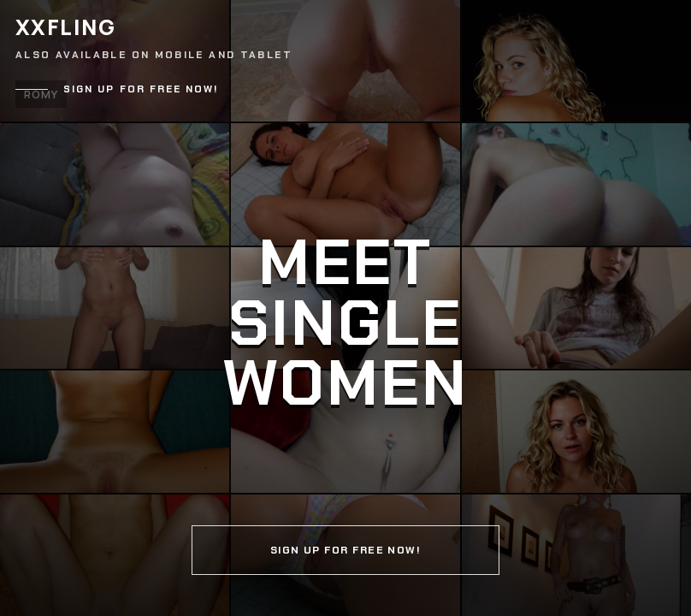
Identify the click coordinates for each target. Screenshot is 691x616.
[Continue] (345, 308)
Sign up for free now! (141, 89)
